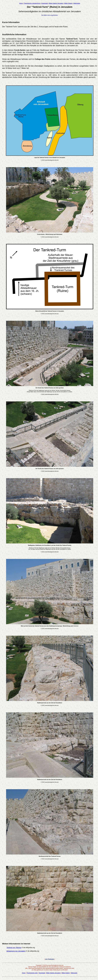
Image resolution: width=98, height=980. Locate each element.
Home (21, 3)
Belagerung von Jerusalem (16, 951)
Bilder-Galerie (68, 3)
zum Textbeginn (50, 959)
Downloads (45, 3)
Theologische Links (32, 973)
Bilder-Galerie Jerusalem (56, 3)
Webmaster (77, 3)
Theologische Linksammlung (32, 3)
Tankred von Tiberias (14, 948)
